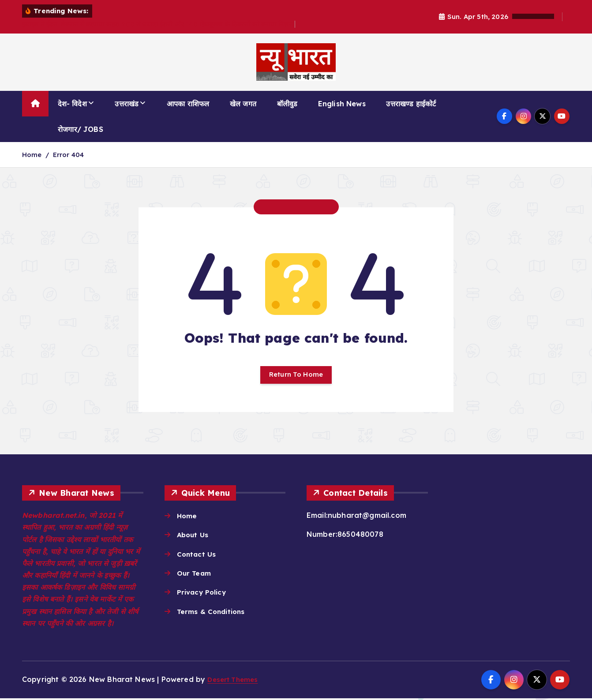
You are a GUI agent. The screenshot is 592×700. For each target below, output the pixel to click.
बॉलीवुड (287, 104)
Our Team (195, 576)
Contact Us (197, 556)
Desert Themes (235, 681)
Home (32, 155)
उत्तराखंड (127, 104)
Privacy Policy (203, 595)
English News (342, 104)
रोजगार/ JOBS (81, 129)
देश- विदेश (72, 104)
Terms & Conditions (213, 614)
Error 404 (68, 155)
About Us (194, 537)
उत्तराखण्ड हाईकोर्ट (411, 104)
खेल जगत (243, 104)
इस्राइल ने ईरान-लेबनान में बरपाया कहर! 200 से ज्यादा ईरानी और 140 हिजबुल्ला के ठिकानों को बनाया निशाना (159, 24)
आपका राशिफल (188, 104)
